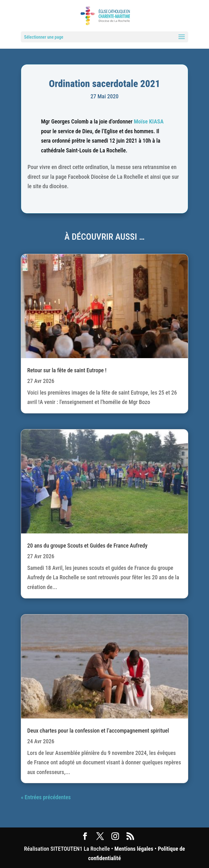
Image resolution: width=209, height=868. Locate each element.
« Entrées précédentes (46, 797)
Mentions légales (134, 849)
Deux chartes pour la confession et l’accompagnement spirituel (98, 731)
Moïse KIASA (149, 121)
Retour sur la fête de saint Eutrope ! (67, 370)
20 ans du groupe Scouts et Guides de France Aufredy (87, 546)
